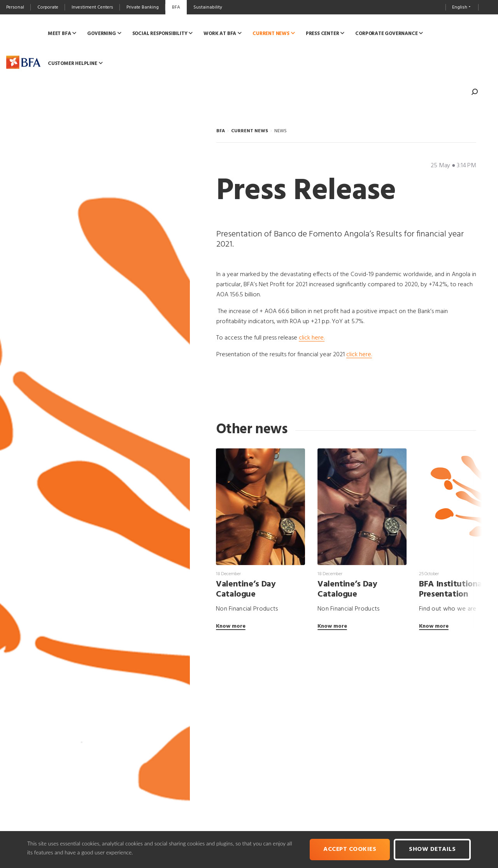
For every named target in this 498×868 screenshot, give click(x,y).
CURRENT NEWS (250, 131)
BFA (221, 131)
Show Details (432, 849)
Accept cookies (350, 849)
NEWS (281, 131)
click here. (312, 338)
